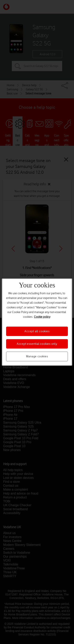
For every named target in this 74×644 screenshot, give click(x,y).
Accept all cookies (37, 331)
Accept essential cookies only (37, 344)
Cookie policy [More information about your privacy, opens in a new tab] (42, 317)
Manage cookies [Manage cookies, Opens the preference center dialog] (37, 356)
